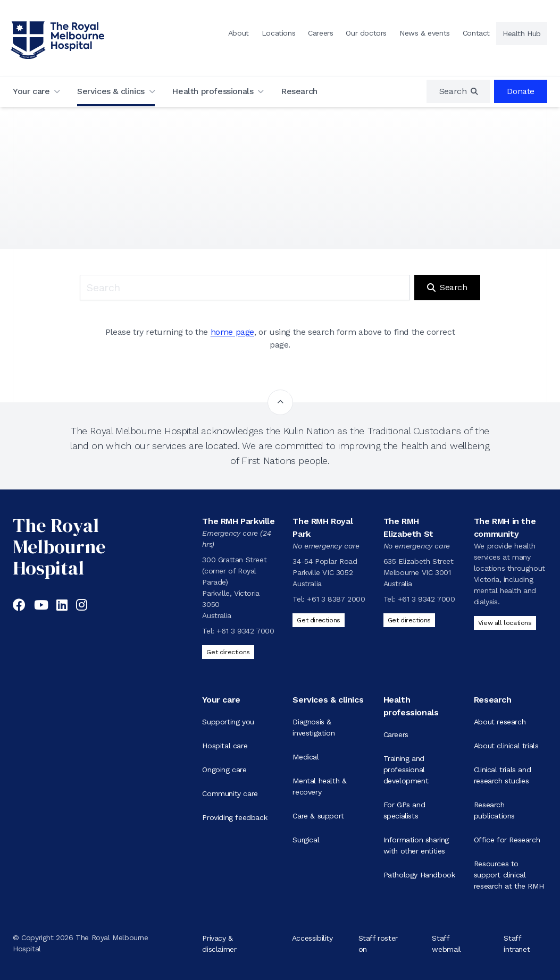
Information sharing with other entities (416, 845)
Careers (320, 33)
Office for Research (507, 840)
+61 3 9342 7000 (245, 631)
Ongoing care (224, 770)
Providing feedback (235, 817)
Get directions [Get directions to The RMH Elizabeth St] (409, 620)
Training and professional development (406, 770)
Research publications (494, 810)
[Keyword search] (245, 288)
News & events (425, 33)
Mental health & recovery (319, 786)
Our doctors (366, 33)
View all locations (505, 623)
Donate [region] (521, 91)
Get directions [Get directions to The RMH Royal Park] (318, 620)
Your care (31, 91)
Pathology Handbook (419, 875)
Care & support (318, 816)
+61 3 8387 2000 (336, 599)
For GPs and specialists (404, 810)
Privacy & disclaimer (219, 943)
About (239, 33)
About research (500, 722)
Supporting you (228, 722)
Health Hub (522, 33)
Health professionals (212, 91)
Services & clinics (111, 91)
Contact (476, 33)
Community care (230, 793)
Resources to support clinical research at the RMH (509, 875)
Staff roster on (378, 943)
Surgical (306, 840)
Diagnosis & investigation (314, 727)
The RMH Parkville (238, 521)
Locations (278, 33)
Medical (306, 757)
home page (232, 332)
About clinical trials (506, 746)
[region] (458, 91)
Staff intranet (517, 943)
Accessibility (312, 937)
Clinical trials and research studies (502, 775)
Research (299, 91)
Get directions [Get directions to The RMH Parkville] (228, 652)
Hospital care (225, 746)
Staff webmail (446, 943)
